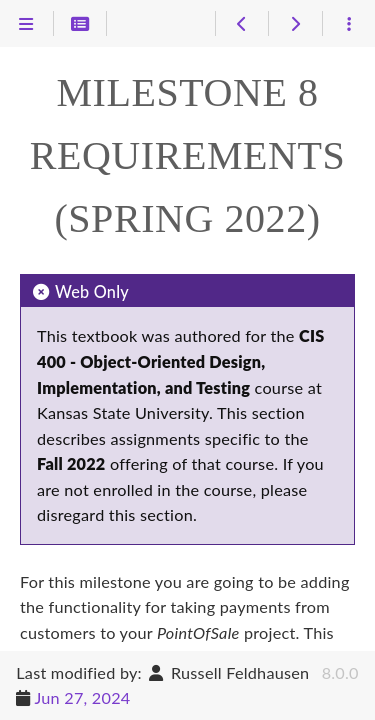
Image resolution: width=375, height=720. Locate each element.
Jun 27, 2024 (82, 697)
